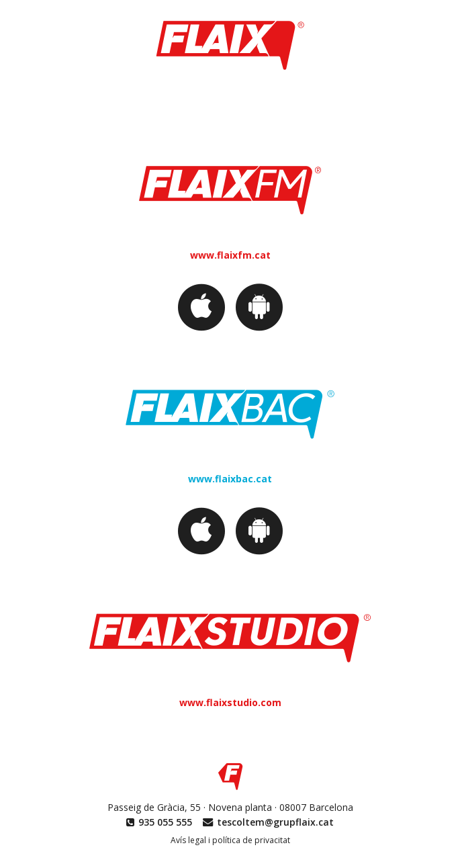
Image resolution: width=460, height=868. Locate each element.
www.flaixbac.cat (230, 479)
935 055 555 (165, 822)
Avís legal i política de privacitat (230, 840)
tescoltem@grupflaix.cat (275, 822)
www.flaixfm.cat (230, 255)
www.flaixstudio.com (230, 702)
